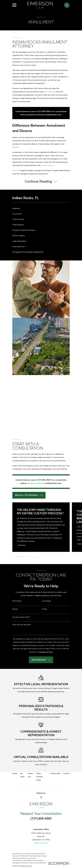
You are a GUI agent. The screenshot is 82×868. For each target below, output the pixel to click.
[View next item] (33, 557)
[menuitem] (41, 209)
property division (47, 165)
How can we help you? (22, 625)
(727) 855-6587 (41, 819)
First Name (17, 601)
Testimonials (55, 774)
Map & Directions (41, 843)
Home (15, 774)
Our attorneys (50, 92)
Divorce (15, 170)
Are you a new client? (21, 617)
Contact (66, 774)
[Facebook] (41, 798)
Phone (15, 609)
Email (44, 609)
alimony (15, 147)
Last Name (47, 601)
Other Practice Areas (39, 777)
